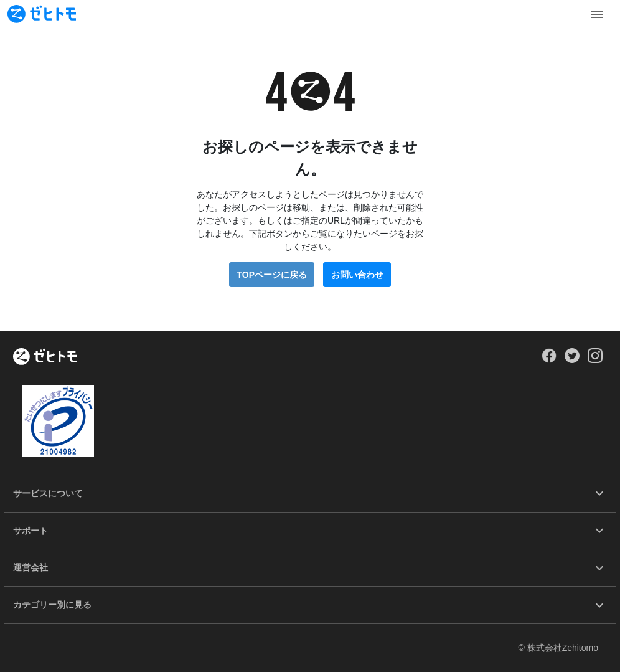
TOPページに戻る (272, 275)
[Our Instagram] (595, 360)
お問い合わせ (357, 275)
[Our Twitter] (572, 360)
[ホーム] (45, 357)
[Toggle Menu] (597, 14)
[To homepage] (42, 14)
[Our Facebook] (549, 360)
